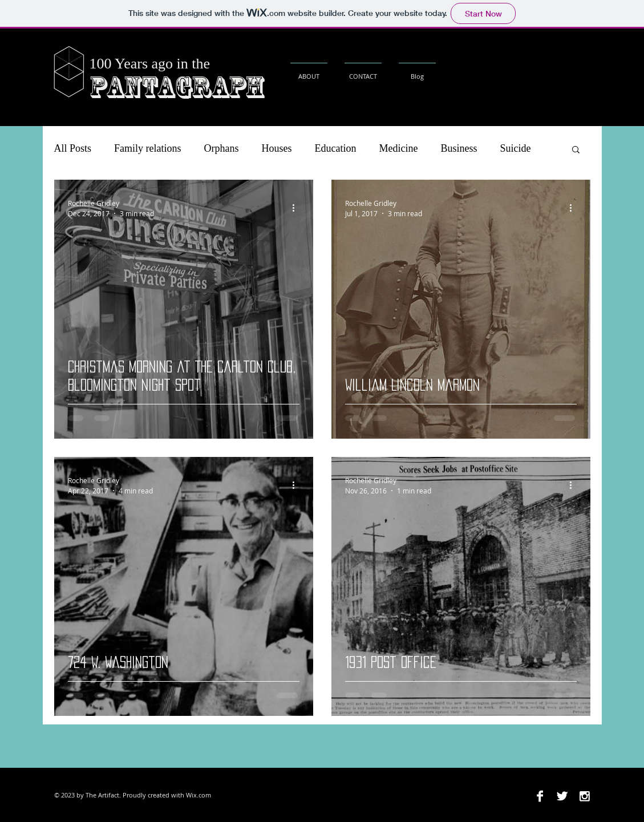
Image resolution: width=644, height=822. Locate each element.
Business (459, 148)
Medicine (399, 148)
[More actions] (298, 208)
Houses (277, 148)
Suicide (516, 148)
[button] (576, 150)
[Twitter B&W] (562, 796)
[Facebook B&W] (540, 796)
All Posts (73, 148)
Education (336, 148)
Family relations (147, 148)
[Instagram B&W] (584, 796)
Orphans (222, 148)
